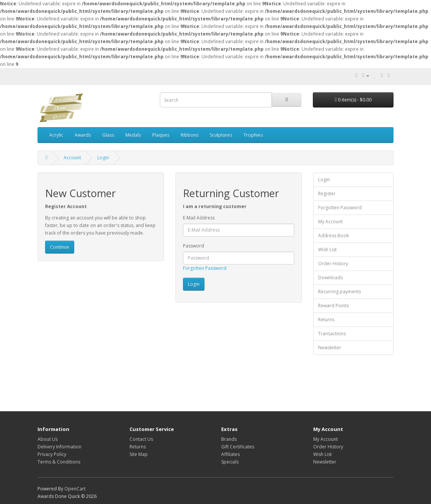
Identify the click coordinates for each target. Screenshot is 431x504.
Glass (108, 135)
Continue (60, 247)
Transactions (332, 334)
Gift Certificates (238, 447)
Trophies (253, 135)
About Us (48, 439)
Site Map (139, 454)
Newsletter (330, 348)
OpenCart (75, 489)
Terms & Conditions (59, 462)
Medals (133, 135)
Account (72, 158)
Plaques (161, 135)
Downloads (330, 278)
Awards (83, 135)
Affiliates (230, 454)
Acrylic (56, 135)
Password (194, 246)
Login (103, 158)
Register (327, 194)
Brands (229, 439)
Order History (333, 264)
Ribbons (190, 135)
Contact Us (141, 439)
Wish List (327, 250)
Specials (230, 462)
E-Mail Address (199, 218)
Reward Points (333, 306)
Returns (326, 320)
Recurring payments (340, 292)
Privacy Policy (52, 454)
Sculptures (221, 135)
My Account (330, 222)
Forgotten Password (205, 268)
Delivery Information (59, 447)
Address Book (333, 236)
